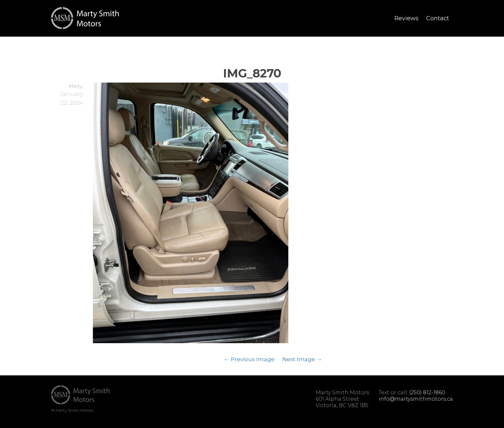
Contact (438, 18)
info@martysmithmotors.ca (416, 399)
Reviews (406, 18)
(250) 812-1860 (427, 392)
